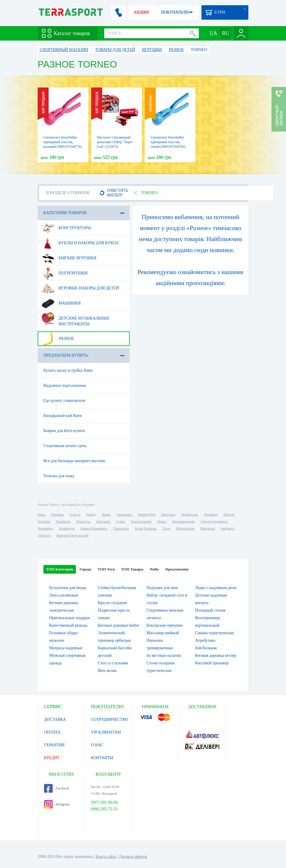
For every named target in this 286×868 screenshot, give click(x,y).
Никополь (208, 528)
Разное (58, 339)
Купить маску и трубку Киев (68, 370)
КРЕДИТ (52, 758)
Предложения (177, 569)
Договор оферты (133, 857)
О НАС (97, 745)
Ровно (162, 521)
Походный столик (210, 610)
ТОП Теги (106, 569)
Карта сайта (106, 857)
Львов (106, 515)
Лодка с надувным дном (216, 588)
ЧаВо (154, 569)
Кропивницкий (183, 521)
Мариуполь (190, 515)
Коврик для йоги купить (64, 431)
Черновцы (45, 528)
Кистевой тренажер (212, 663)
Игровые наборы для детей (80, 288)
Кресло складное (112, 603)
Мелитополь (185, 528)
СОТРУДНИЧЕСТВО (110, 720)
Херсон (229, 515)
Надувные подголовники (65, 385)
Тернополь (121, 528)
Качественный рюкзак (68, 625)
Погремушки (65, 273)
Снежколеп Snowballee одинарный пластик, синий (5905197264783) (168, 142)
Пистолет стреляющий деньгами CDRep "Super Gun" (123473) (115, 142)
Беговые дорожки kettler (119, 625)
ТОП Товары (132, 569)
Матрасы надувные (66, 648)
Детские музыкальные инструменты (76, 319)
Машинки (61, 303)
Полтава (44, 521)
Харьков (57, 515)
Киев (41, 515)
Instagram (57, 804)
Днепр (91, 515)
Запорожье (124, 515)
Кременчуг (67, 528)
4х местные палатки (164, 655)
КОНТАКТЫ (102, 758)
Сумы (120, 521)
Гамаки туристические (214, 633)
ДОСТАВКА (55, 720)
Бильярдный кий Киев (63, 416)
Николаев (168, 515)
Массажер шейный (163, 633)
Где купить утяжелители (64, 401)
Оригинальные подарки (69, 618)
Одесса (75, 515)
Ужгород (44, 535)
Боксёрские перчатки (165, 625)
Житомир (103, 521)
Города (85, 569)
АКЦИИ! (142, 12)
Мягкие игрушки (69, 258)
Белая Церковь (145, 528)
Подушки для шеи (162, 588)
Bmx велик (107, 671)
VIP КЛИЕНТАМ (106, 732)
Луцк (166, 528)
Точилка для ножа (59, 476)
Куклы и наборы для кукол (80, 243)
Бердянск (228, 528)
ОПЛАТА (52, 732)
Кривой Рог (147, 515)
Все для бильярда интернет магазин (74, 461)
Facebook (57, 788)
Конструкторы (66, 228)
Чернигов (63, 521)
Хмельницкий (141, 521)
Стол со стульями (113, 663)
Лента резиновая (64, 595)
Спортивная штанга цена (65, 446)
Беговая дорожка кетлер (216, 655)
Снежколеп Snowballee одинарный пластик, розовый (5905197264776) (63, 142)
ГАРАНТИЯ (54, 745)
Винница (211, 515)
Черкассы (83, 521)
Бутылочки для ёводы (68, 588)
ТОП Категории (60, 569)
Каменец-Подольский (72, 535)
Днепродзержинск (214, 521)
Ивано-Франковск (94, 528)
